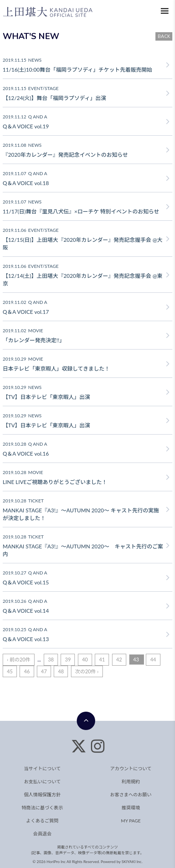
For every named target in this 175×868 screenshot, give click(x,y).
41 (102, 660)
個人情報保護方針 (42, 795)
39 (68, 660)
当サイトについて (42, 769)
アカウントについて (131, 769)
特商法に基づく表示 (42, 808)
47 (44, 671)
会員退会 (42, 834)
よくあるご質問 (42, 821)
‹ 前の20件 (19, 660)
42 (119, 660)
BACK (164, 36)
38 (51, 660)
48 (61, 671)
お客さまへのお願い (131, 795)
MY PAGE (131, 821)
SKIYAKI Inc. (132, 861)
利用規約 (131, 782)
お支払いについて (42, 782)
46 (27, 671)
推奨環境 (131, 808)
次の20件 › (87, 671)
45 (10, 671)
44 (153, 660)
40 (85, 660)
